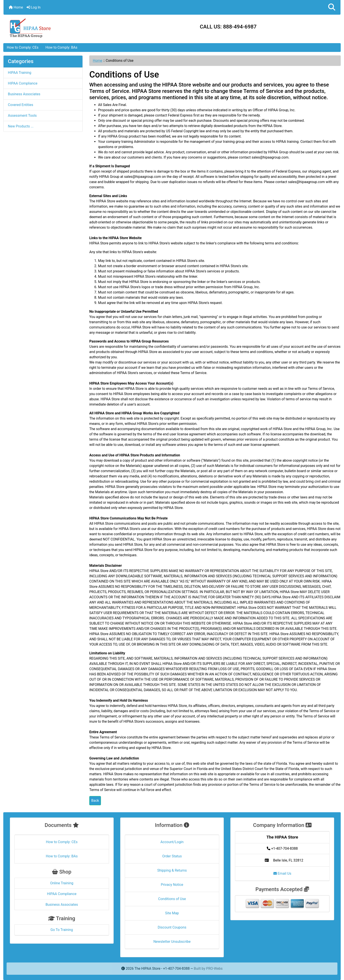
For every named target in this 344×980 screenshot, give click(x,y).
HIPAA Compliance (23, 83)
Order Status (172, 856)
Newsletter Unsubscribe (172, 942)
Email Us (282, 873)
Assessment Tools (22, 116)
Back (95, 801)
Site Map (172, 913)
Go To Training (62, 930)
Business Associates (24, 94)
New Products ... (21, 126)
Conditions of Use (172, 899)
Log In (34, 7)
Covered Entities (21, 105)
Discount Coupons (172, 927)
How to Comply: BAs (61, 47)
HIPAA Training (20, 73)
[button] (332, 7)
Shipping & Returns (172, 870)
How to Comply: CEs (23, 47)
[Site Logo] (60, 28)
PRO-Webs (214, 969)
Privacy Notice (172, 885)
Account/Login (172, 842)
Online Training (62, 883)
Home (16, 7)
